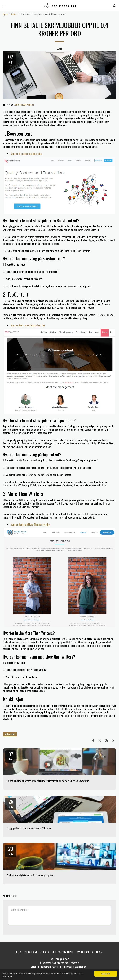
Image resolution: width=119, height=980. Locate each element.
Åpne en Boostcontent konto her (26, 154)
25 (11, 803)
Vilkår (33, 967)
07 (11, 756)
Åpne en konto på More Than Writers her (31, 524)
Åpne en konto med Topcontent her (28, 325)
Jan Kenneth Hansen (24, 104)
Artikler (14, 14)
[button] (4, 6)
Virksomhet (10, 734)
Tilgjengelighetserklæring (74, 967)
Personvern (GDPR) (50, 967)
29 (11, 850)
